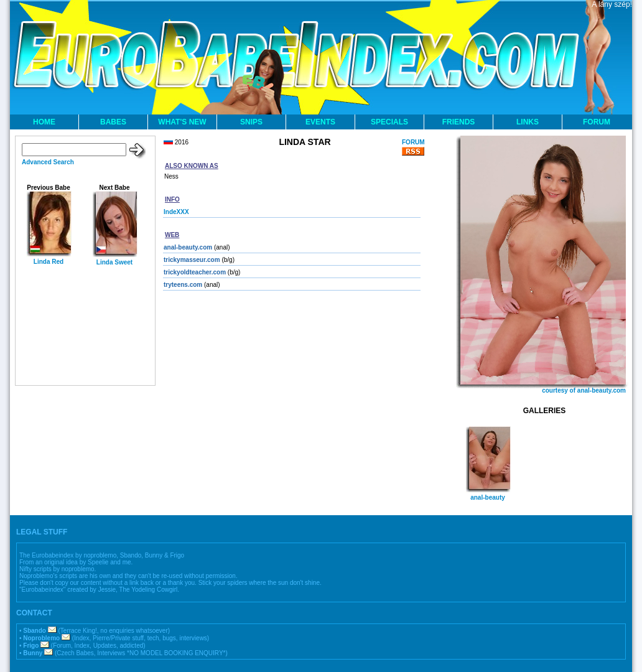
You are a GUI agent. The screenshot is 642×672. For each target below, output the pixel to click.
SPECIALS (389, 122)
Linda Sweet (114, 262)
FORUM (597, 122)
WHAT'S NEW (182, 122)
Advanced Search (48, 162)
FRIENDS (459, 122)
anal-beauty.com (188, 247)
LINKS (528, 122)
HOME (44, 122)
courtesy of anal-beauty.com (584, 390)
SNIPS (251, 122)
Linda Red (49, 262)
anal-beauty (488, 497)
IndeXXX (176, 212)
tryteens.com (183, 285)
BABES (113, 122)
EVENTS (320, 122)
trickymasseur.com (192, 260)
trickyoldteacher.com (195, 272)
